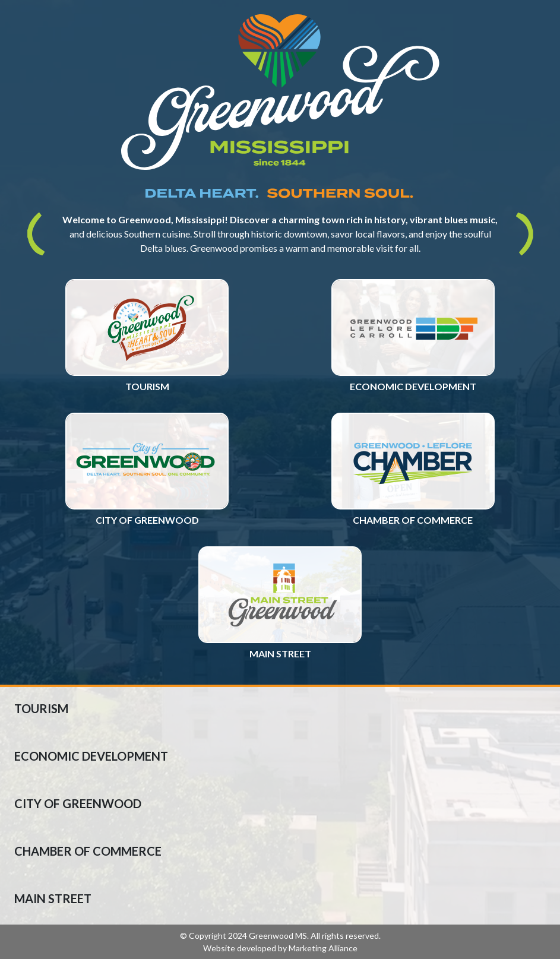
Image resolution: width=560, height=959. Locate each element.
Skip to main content (0, 10)
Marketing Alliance (323, 948)
